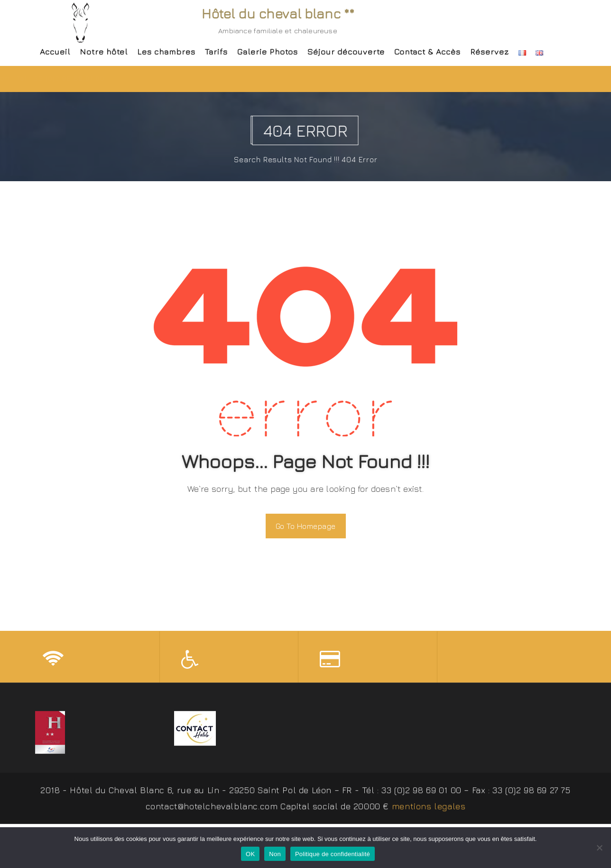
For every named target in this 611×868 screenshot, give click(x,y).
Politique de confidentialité (333, 854)
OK (250, 854)
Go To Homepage (306, 526)
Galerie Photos (268, 52)
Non (275, 854)
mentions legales (429, 810)
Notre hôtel (104, 52)
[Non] (599, 848)
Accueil (55, 52)
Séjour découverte (346, 52)
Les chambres (166, 52)
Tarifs (216, 52)
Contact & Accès (427, 52)
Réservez (490, 52)
